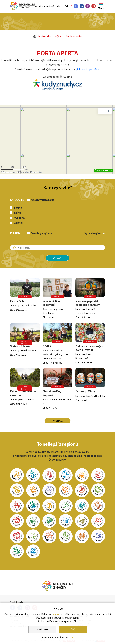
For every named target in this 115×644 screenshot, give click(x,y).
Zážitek (19, 223)
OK (73, 630)
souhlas (57, 614)
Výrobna (19, 218)
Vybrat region (93, 233)
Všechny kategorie (43, 200)
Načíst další (57, 421)
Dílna (17, 213)
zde (71, 638)
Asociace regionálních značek (52, 6)
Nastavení (42, 629)
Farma (18, 208)
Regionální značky (47, 36)
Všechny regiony (42, 233)
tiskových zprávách (87, 70)
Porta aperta (74, 36)
